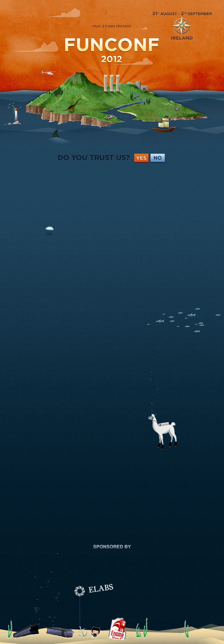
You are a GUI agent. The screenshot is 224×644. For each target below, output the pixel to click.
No (158, 158)
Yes (141, 158)
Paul (97, 26)
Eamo (110, 26)
